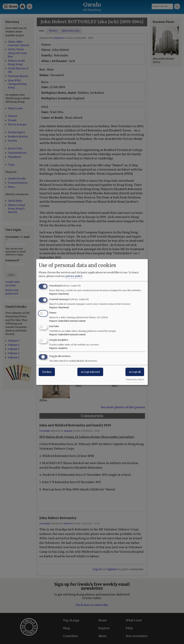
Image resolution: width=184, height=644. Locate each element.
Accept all (135, 372)
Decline (47, 372)
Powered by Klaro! (135, 379)
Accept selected (90, 372)
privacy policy (74, 276)
